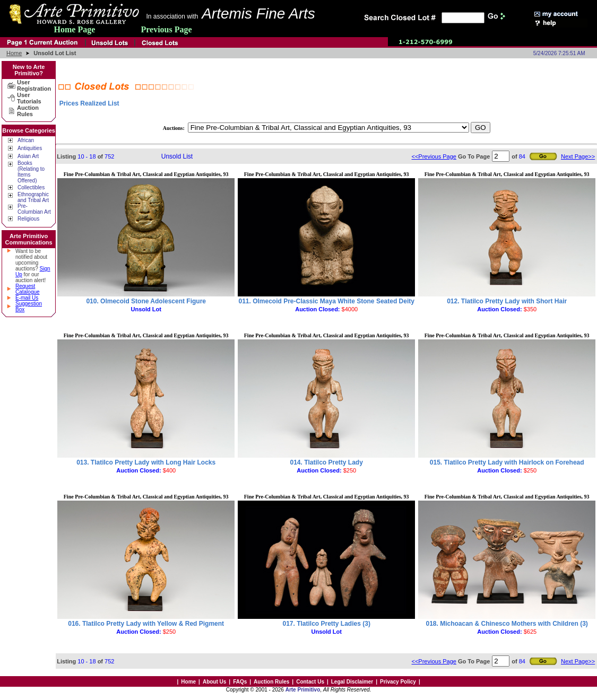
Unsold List (177, 156)
